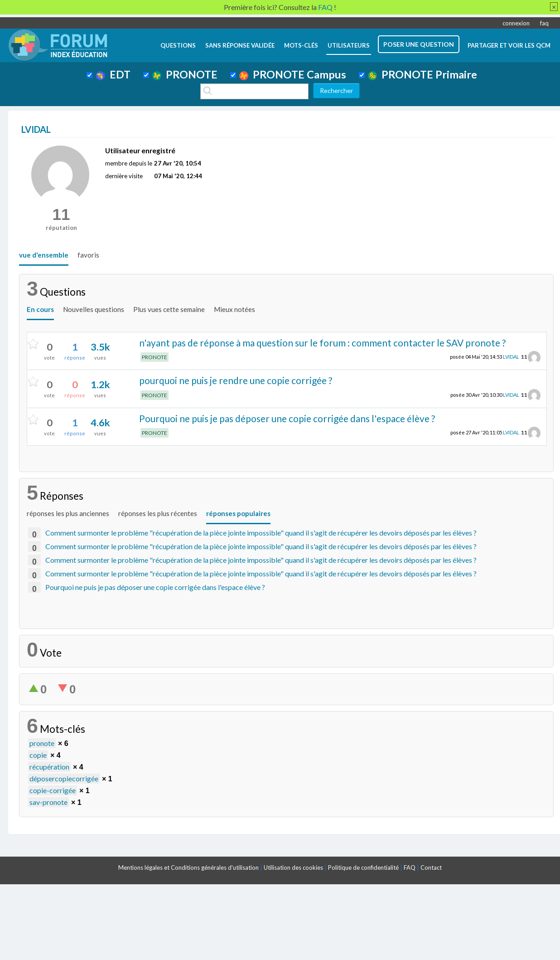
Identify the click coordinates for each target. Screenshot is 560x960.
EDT (113, 74)
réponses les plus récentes (158, 513)
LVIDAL (511, 357)
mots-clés (301, 45)
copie (38, 755)
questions (178, 45)
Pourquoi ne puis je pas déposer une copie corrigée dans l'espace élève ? (287, 418)
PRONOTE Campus (293, 74)
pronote (42, 743)
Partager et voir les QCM (509, 45)
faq (544, 23)
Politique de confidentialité (363, 867)
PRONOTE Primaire (422, 74)
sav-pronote (48, 802)
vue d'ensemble (44, 255)
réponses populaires (238, 513)
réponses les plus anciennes (68, 513)
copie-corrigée (53, 790)
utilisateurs (349, 45)
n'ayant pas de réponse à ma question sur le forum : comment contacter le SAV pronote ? (322, 343)
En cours (40, 309)
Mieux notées (234, 309)
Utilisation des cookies (293, 867)
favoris (88, 255)
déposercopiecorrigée (64, 778)
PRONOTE (185, 74)
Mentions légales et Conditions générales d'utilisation (188, 867)
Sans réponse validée (240, 45)
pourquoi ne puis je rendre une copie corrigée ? (236, 380)
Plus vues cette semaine (169, 309)
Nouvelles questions (94, 309)
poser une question (419, 44)
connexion (516, 23)
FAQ (410, 867)
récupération (49, 767)
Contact (431, 867)
